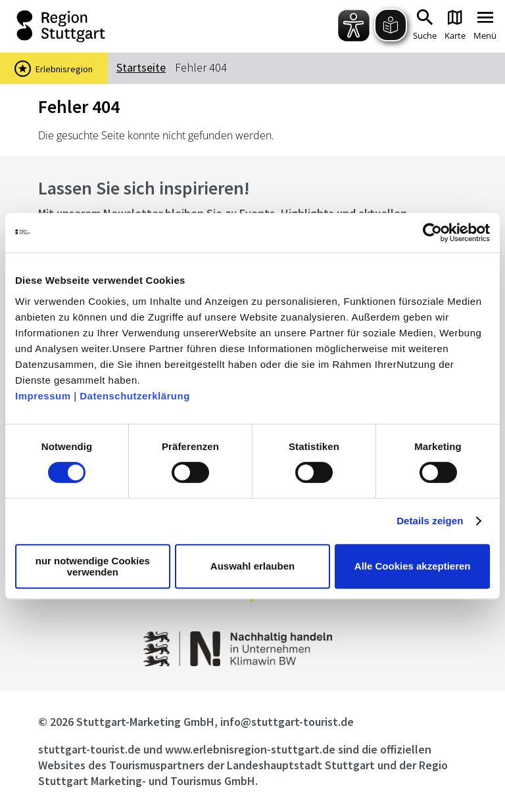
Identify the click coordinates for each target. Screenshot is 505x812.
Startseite (141, 67)
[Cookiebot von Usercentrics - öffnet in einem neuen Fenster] (432, 233)
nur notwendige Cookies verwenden (93, 566)
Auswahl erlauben (252, 566)
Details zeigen (430, 521)
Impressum (43, 396)
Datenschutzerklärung (135, 396)
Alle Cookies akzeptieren (413, 566)
